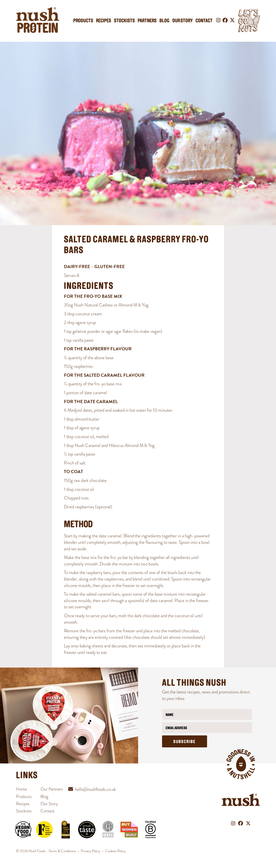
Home (21, 789)
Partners (147, 21)
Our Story (183, 21)
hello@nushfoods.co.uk (95, 789)
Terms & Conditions (62, 851)
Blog (164, 21)
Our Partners (52, 789)
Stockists (124, 21)
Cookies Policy (115, 851)
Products (83, 21)
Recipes (104, 21)
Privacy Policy (91, 851)
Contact (204, 21)
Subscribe (184, 742)
